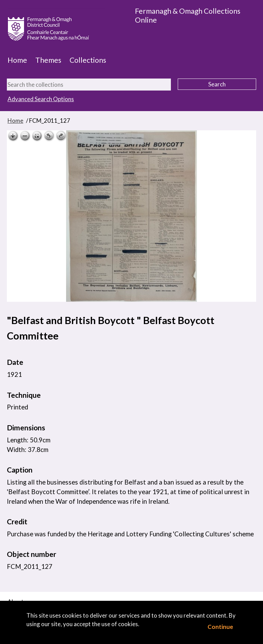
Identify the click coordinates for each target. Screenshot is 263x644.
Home (17, 60)
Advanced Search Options (41, 99)
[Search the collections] (89, 85)
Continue (220, 627)
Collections (88, 60)
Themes (48, 60)
